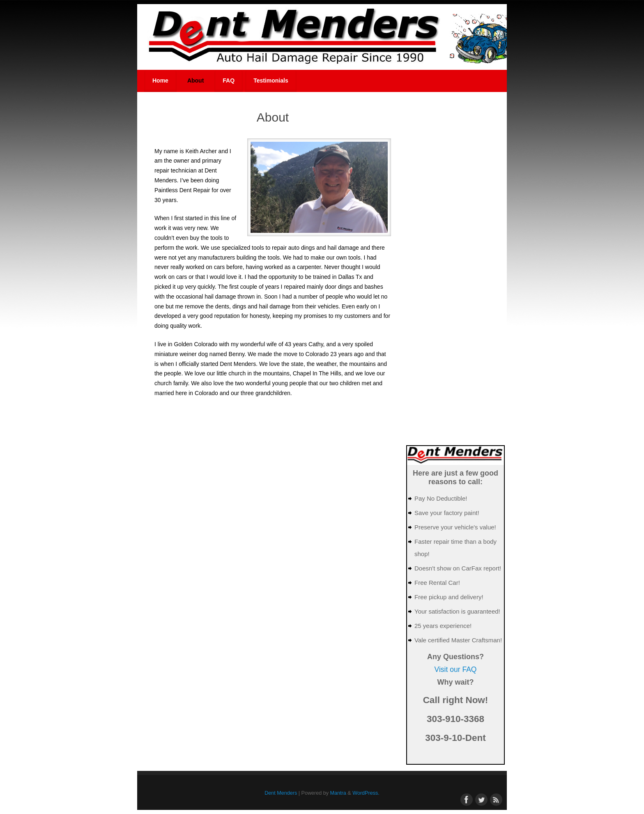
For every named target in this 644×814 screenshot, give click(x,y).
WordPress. (366, 793)
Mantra (338, 793)
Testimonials (271, 80)
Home (160, 80)
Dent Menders (281, 793)
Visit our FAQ (456, 669)
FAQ (229, 80)
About (195, 80)
